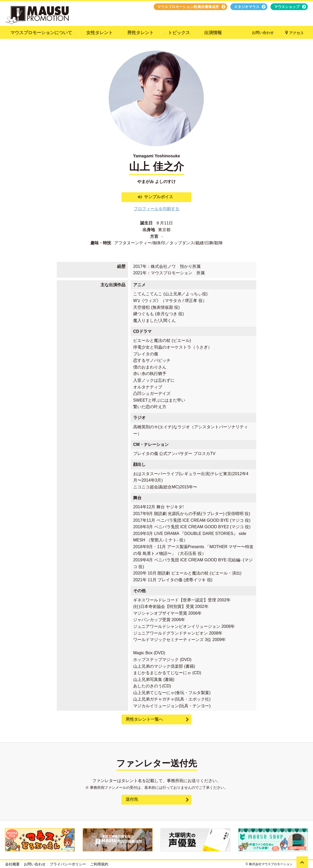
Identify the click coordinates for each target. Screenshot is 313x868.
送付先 (132, 799)
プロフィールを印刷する (156, 209)
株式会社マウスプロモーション (271, 864)
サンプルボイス (159, 197)
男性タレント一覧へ (144, 719)
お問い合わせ (35, 864)
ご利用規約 (99, 864)
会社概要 (12, 864)
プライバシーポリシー (68, 864)
